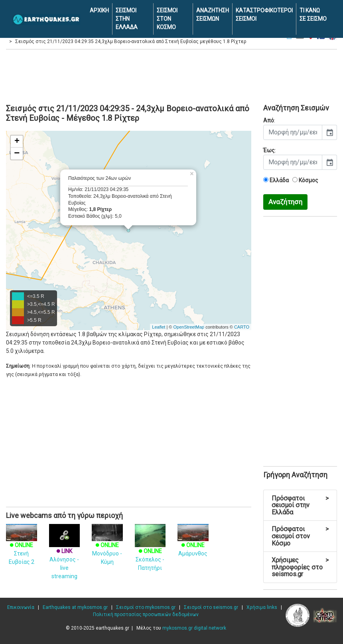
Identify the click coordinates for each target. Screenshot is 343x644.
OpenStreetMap (189, 327)
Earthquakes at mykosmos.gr (75, 607)
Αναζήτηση (285, 202)
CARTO (242, 327)
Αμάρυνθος (193, 543)
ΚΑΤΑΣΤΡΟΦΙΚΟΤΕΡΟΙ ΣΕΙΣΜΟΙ (264, 15)
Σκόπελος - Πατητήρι (150, 551)
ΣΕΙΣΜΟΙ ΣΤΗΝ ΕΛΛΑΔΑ (127, 19)
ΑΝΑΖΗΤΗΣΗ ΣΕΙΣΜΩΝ (213, 15)
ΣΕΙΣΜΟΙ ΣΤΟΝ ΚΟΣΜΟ (167, 19)
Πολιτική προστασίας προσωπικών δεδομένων (146, 614)
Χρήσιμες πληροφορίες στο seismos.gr (300, 567)
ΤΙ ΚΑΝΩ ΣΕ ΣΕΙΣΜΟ (313, 15)
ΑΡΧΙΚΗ (99, 10)
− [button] (17, 154)
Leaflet (159, 327)
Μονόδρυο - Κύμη (107, 547)
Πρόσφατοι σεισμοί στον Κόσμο (300, 536)
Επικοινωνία (21, 607)
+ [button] (17, 142)
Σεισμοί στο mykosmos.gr (146, 607)
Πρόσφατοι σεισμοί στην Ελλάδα (300, 505)
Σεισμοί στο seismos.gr (211, 607)
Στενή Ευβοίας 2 (22, 547)
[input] (293, 132)
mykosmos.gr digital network (194, 628)
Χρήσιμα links (262, 607)
